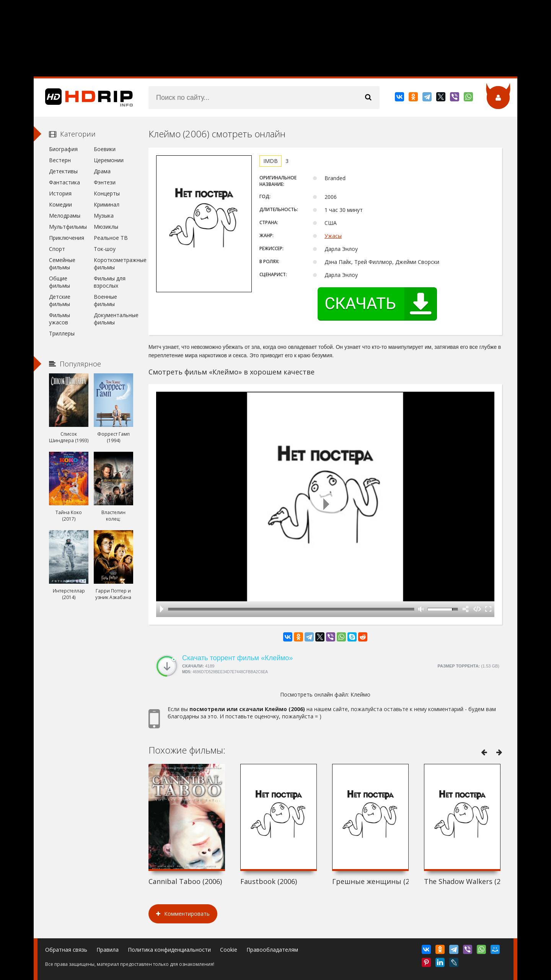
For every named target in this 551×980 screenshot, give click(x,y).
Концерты (107, 193)
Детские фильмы (60, 300)
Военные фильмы (105, 300)
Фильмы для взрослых (110, 282)
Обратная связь (66, 950)
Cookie (229, 950)
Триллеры (62, 333)
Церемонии (109, 160)
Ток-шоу (105, 249)
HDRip (83, 98)
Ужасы (333, 236)
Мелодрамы (65, 216)
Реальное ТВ (111, 238)
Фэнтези (105, 182)
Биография (63, 149)
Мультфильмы (68, 227)
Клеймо (360, 694)
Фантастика (64, 182)
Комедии (60, 204)
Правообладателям (272, 950)
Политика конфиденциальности (169, 950)
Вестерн (60, 160)
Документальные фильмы (113, 319)
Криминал (107, 204)
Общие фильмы (60, 282)
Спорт (57, 249)
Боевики (105, 149)
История (60, 193)
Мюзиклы (106, 227)
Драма (102, 171)
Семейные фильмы (62, 264)
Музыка (104, 216)
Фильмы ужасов (60, 319)
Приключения (67, 238)
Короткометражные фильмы (113, 264)
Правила (108, 950)
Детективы (63, 171)
